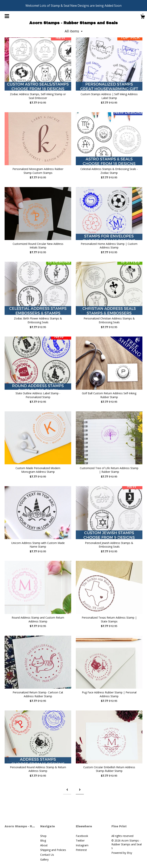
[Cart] (143, 17)
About (44, 845)
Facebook (82, 836)
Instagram (82, 845)
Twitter (80, 840)
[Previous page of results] (67, 790)
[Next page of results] (80, 790)
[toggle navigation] (7, 16)
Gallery (44, 859)
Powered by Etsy (122, 853)
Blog (43, 840)
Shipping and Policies (53, 850)
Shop (43, 836)
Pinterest (81, 850)
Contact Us (47, 855)
